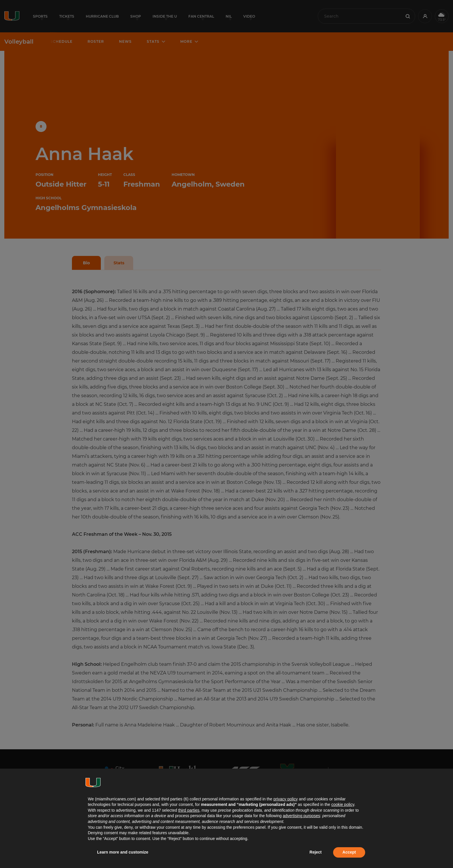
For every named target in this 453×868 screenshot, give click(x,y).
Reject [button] (315, 852)
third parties (189, 810)
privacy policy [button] (285, 799)
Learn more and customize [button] (123, 852)
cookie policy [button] (343, 804)
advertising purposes (301, 816)
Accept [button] (349, 852)
